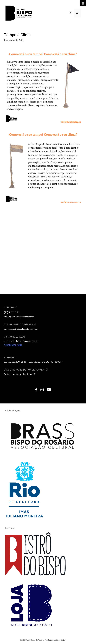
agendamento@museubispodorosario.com (22, 341)
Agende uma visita (13, 345)
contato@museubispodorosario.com (19, 317)
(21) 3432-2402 (12, 312)
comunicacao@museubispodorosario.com (21, 329)
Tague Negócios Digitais (57, 640)
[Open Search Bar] (70, 13)
